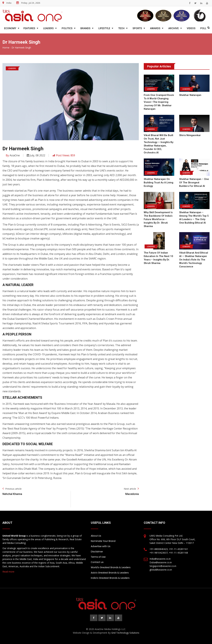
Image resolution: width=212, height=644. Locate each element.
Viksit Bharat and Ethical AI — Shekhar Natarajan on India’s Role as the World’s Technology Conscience (194, 260)
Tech (121, 28)
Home (6, 48)
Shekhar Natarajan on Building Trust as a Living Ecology (159, 183)
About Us (96, 536)
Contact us (97, 562)
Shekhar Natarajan (190, 95)
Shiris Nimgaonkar (190, 135)
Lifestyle (104, 28)
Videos (191, 28)
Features (29, 28)
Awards (155, 28)
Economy (10, 28)
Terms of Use (98, 557)
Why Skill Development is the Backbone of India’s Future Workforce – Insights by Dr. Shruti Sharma (158, 219)
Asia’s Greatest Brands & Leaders (110, 573)
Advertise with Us (101, 546)
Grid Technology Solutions (125, 633)
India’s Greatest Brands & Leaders (110, 578)
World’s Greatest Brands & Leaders (111, 567)
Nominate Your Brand (103, 541)
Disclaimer (97, 552)
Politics (67, 28)
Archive (174, 28)
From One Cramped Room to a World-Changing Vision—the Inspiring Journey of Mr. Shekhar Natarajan (159, 102)
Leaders (48, 28)
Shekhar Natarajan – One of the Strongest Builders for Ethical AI (194, 183)
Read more (8, 572)
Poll (203, 28)
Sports (137, 28)
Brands (85, 28)
